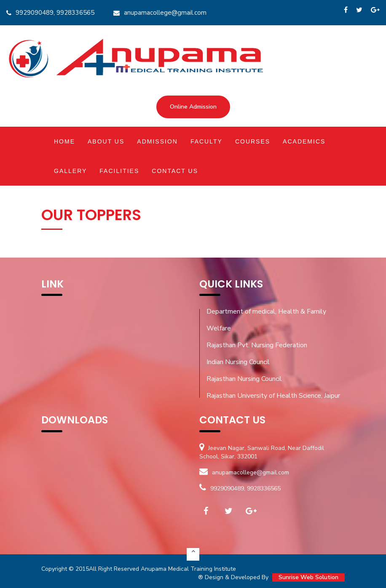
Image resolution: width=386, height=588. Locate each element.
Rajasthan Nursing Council (244, 379)
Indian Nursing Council (238, 362)
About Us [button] (106, 141)
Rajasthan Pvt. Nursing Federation (257, 345)
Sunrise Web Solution (308, 577)
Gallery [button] (70, 171)
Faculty (206, 141)
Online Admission (193, 107)
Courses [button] (253, 141)
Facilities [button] (119, 171)
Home (64, 141)
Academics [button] (304, 141)
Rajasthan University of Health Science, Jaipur (273, 396)
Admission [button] (157, 141)
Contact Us (175, 171)
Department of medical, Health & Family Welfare (266, 320)
